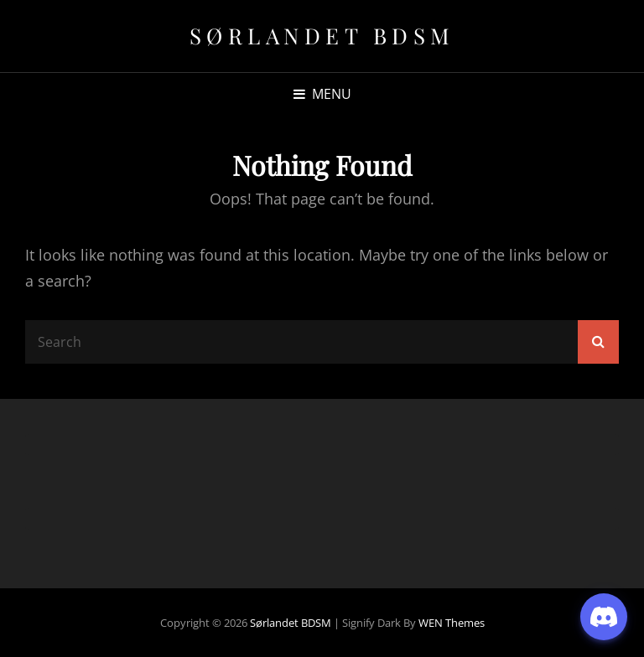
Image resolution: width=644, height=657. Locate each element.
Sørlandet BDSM (322, 36)
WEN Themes (452, 623)
